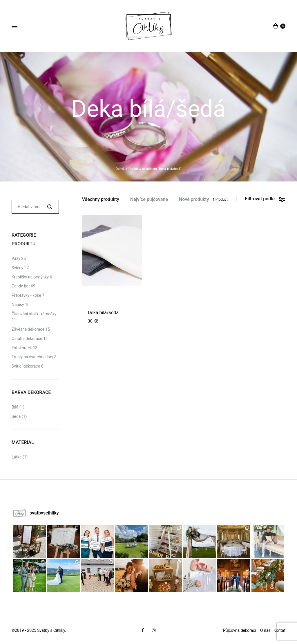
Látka (17, 457)
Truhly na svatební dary (32, 357)
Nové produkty (194, 200)
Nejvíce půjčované (149, 200)
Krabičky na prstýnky (30, 277)
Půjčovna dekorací (240, 630)
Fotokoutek (22, 348)
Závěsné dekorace (28, 329)
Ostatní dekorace (27, 339)
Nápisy (18, 305)
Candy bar (21, 286)
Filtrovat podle (265, 199)
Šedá (16, 416)
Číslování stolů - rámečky (34, 314)
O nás (266, 630)
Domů (120, 169)
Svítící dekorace (26, 366)
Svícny (17, 268)
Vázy (16, 258)
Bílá (15, 407)
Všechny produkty (101, 200)
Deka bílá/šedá (103, 313)
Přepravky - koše (26, 295)
